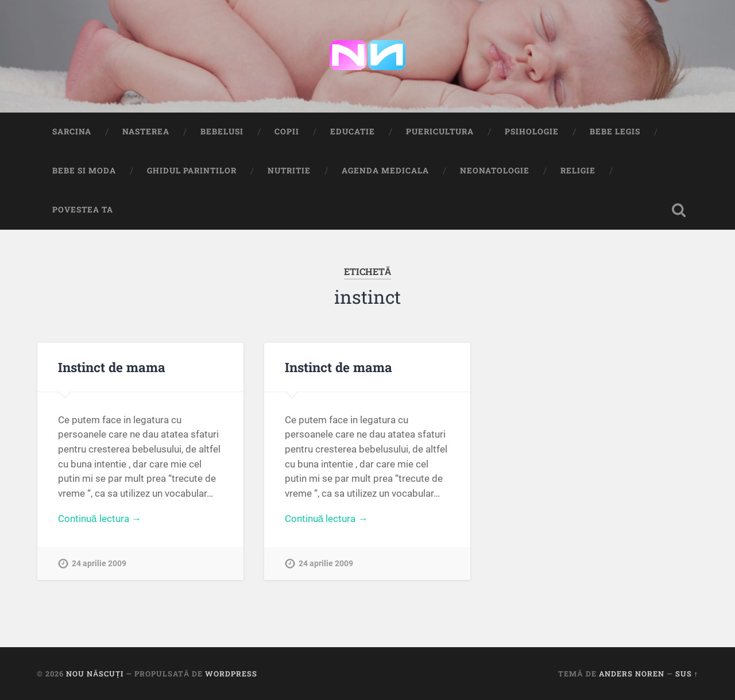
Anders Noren (632, 674)
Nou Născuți (95, 674)
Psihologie (532, 132)
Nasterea (146, 132)
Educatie (353, 132)
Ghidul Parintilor (192, 171)
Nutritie (289, 171)
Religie (578, 171)
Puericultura (440, 132)
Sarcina (72, 132)
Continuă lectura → (100, 519)
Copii (287, 132)
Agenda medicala (385, 171)
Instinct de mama (112, 367)
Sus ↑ (687, 674)
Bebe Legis (615, 132)
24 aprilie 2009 (99, 564)
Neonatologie (495, 171)
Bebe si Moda (84, 171)
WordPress (231, 674)
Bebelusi (222, 132)
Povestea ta (83, 210)
